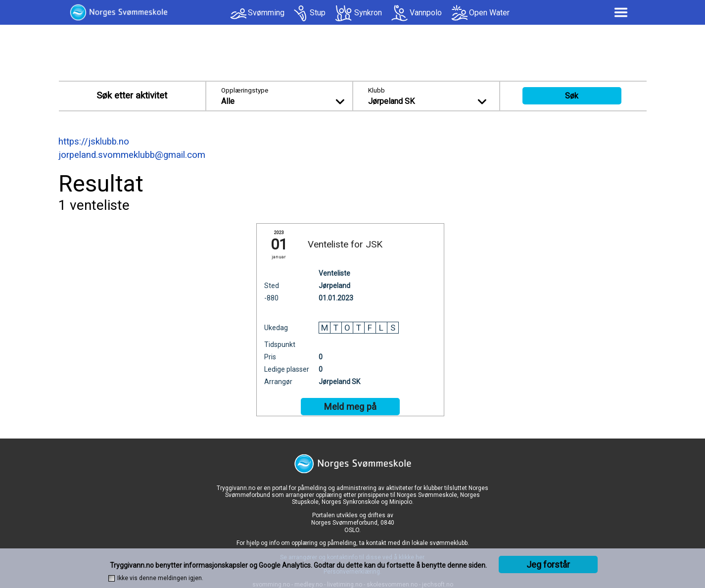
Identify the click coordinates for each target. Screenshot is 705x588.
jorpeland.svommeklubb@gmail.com (132, 155)
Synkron (368, 13)
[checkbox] (112, 578)
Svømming (266, 13)
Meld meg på (350, 407)
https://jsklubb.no (94, 142)
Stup (318, 13)
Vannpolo (426, 13)
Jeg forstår (548, 564)
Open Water (489, 13)
